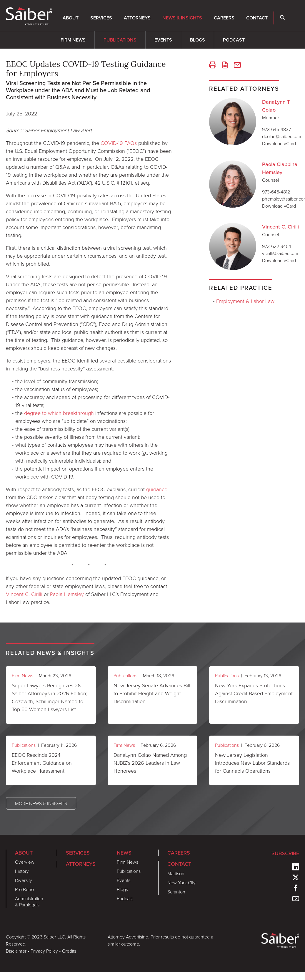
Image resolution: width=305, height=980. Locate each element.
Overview (25, 862)
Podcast (234, 40)
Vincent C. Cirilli (24, 594)
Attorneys (137, 18)
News (124, 853)
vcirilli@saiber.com (280, 253)
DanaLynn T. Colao (276, 106)
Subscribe (285, 853)
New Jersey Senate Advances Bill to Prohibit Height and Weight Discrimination (152, 693)
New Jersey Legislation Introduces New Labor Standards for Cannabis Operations (252, 763)
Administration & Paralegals (29, 902)
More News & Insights (41, 803)
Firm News (73, 40)
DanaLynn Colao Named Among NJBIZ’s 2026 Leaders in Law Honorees (150, 763)
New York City (181, 883)
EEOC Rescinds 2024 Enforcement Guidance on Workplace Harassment (42, 763)
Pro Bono (24, 889)
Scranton (176, 892)
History (22, 871)
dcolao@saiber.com (282, 136)
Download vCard (279, 143)
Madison (176, 873)
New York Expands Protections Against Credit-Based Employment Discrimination (254, 693)
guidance (157, 489)
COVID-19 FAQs (119, 143)
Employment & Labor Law (245, 301)
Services (101, 18)
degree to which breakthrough (59, 413)
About (71, 18)
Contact (257, 18)
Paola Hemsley (67, 594)
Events (163, 40)
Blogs (197, 40)
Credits (69, 951)
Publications (120, 40)
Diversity (24, 880)
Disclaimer (16, 951)
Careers (224, 18)
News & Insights (182, 18)
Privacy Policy (44, 951)
